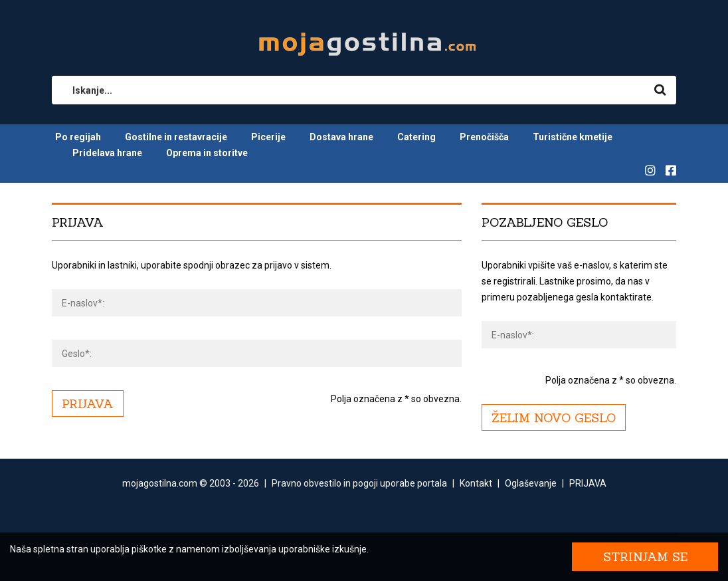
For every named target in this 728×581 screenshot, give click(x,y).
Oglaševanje (531, 483)
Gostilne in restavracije (176, 137)
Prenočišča (484, 137)
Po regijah (78, 137)
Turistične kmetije (573, 137)
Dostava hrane (341, 137)
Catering (416, 137)
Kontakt (476, 483)
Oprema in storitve (207, 153)
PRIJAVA (588, 483)
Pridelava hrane (107, 153)
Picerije (268, 137)
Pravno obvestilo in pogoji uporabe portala (359, 483)
